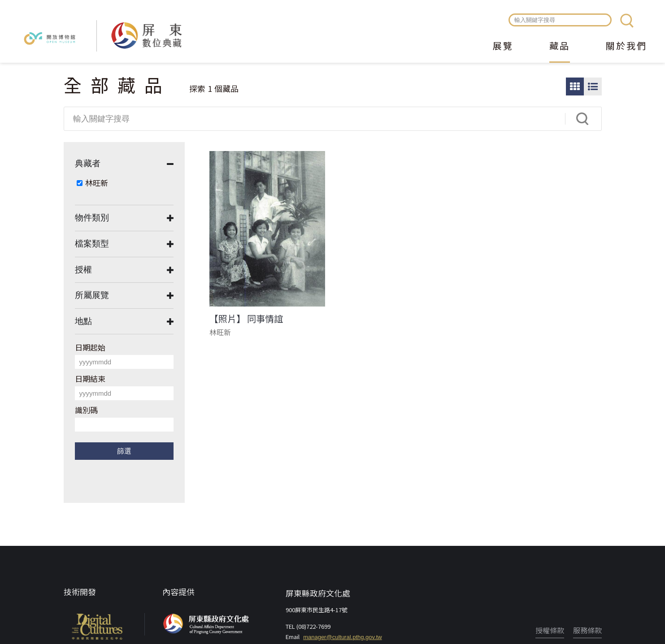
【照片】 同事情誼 (246, 319)
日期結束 (90, 378)
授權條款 (550, 630)
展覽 (503, 47)
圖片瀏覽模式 (575, 86)
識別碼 (86, 410)
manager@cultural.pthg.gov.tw (343, 637)
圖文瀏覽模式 (593, 86)
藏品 (560, 47)
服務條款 (587, 630)
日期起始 (90, 347)
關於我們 (626, 47)
